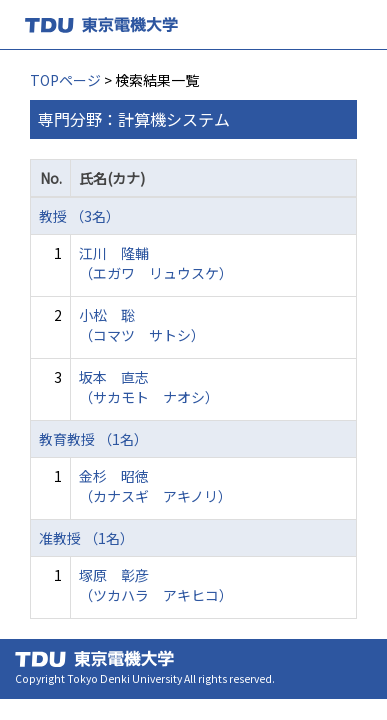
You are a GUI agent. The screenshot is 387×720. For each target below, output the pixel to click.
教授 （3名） (79, 216)
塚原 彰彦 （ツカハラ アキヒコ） (156, 585)
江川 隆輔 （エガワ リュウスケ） (156, 263)
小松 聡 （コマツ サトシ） (142, 325)
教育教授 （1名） (93, 439)
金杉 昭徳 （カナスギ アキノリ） (155, 486)
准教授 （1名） (86, 538)
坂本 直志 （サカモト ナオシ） (149, 387)
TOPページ (65, 80)
